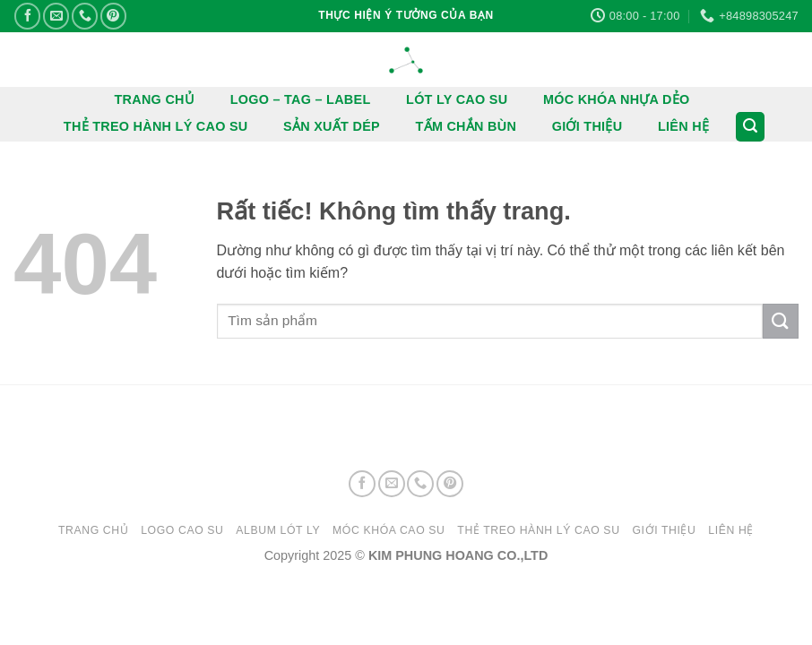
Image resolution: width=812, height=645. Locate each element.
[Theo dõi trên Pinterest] (113, 16)
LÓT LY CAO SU (457, 99)
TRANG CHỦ (155, 99)
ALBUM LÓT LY (278, 530)
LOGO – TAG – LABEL (301, 99)
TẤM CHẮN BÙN (466, 126)
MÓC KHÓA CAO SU (389, 530)
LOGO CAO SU (182, 530)
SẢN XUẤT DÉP (332, 126)
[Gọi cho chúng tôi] (85, 16)
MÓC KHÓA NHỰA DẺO (617, 99)
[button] (750, 127)
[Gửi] (781, 321)
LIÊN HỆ (683, 126)
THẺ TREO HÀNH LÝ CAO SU (156, 126)
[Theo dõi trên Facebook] (27, 16)
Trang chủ (93, 530)
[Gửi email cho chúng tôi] (56, 16)
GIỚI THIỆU (587, 126)
